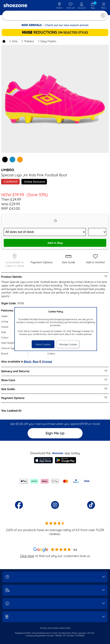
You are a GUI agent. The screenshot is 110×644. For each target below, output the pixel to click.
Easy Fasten (47, 41)
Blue (36, 362)
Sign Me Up (55, 433)
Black (27, 362)
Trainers (28, 41)
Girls (13, 41)
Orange (47, 362)
